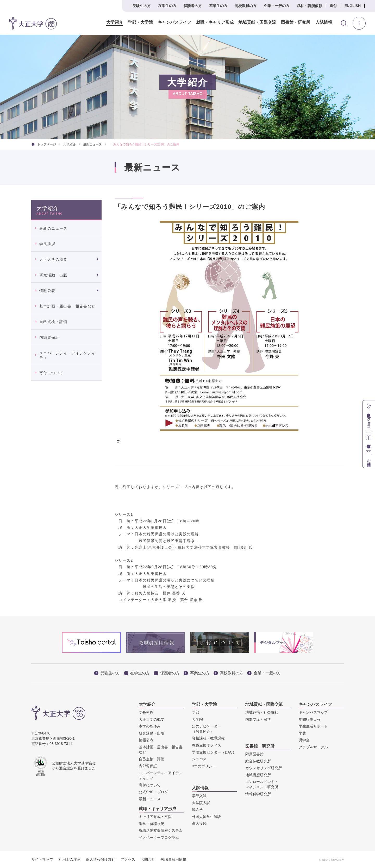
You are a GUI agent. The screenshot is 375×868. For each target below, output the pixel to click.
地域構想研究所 (258, 775)
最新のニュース (53, 228)
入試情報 (324, 22)
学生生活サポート (313, 726)
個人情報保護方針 (101, 859)
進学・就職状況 (152, 824)
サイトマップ (42, 859)
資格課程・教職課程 (208, 738)
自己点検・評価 (53, 322)
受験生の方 (142, 6)
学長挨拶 (47, 244)
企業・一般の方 (277, 6)
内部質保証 (49, 337)
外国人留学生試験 (207, 817)
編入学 (197, 810)
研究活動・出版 (53, 275)
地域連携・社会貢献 (262, 712)
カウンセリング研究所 (264, 768)
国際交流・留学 (258, 719)
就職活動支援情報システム (161, 830)
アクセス (128, 859)
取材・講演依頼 (309, 6)
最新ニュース (92, 144)
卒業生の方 (218, 6)
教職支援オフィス (207, 745)
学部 (196, 712)
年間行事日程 (310, 719)
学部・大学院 (140, 22)
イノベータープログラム (159, 837)
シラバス (199, 759)
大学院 (197, 719)
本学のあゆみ (150, 726)
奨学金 (304, 740)
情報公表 (47, 291)
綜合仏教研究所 (258, 761)
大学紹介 (115, 22)
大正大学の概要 (53, 259)
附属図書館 (254, 754)
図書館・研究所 (296, 22)
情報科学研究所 (258, 794)
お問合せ (148, 859)
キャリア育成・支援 (155, 817)
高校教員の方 (246, 6)
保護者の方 (193, 6)
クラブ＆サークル (313, 747)
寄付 (333, 6)
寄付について (51, 373)
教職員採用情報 (173, 859)
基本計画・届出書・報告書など (67, 306)
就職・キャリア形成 (215, 22)
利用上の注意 (70, 859)
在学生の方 (167, 6)
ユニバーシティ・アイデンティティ (67, 355)
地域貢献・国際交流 (257, 22)
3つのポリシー (204, 766)
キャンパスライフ (174, 22)
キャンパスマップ (313, 712)
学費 (302, 733)
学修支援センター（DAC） (214, 752)
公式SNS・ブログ (154, 792)
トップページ (44, 144)
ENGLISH (353, 6)
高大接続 (199, 823)
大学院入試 (201, 803)
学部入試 (199, 796)
